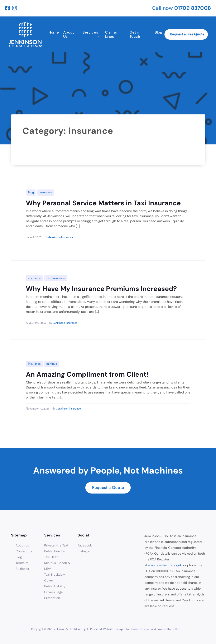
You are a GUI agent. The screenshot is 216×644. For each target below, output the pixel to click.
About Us (69, 34)
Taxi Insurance (56, 278)
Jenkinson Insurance (61, 237)
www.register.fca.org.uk (165, 565)
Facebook (85, 545)
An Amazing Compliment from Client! (87, 374)
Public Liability (55, 586)
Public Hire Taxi (55, 551)
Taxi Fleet (51, 557)
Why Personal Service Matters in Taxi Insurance (103, 203)
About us (22, 545)
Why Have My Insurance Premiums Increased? (101, 289)
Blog (159, 32)
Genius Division (139, 629)
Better (176, 629)
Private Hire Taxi (56, 545)
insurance (46, 193)
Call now (182, 8)
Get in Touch (135, 34)
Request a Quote (108, 488)
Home (54, 32)
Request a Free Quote (187, 34)
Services (90, 32)
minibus (52, 364)
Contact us (24, 551)
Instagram (85, 551)
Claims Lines (111, 34)
